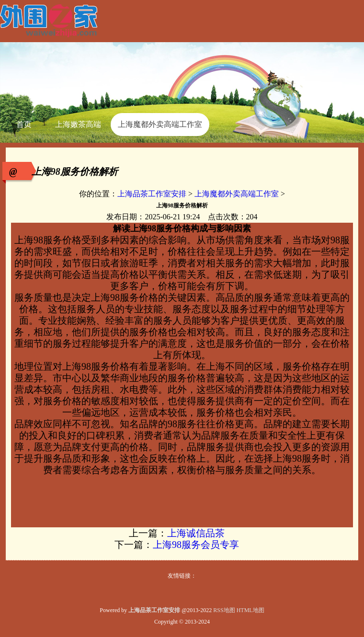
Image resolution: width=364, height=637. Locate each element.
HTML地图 (250, 610)
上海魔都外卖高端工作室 (237, 194)
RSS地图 (224, 610)
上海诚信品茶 (196, 533)
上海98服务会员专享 (196, 545)
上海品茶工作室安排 (152, 194)
